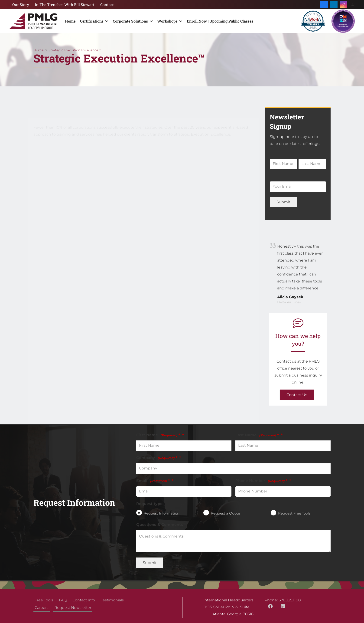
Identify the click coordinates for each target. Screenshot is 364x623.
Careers (42, 608)
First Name (158, 435)
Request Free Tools (294, 513)
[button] (106, 21)
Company (157, 458)
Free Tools (44, 600)
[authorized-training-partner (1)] (343, 21)
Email (153, 481)
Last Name (257, 435)
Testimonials (112, 600)
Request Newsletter (73, 608)
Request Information (162, 513)
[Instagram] (344, 5)
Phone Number (261, 481)
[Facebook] (324, 5)
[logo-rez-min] (33, 21)
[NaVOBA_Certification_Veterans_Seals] (313, 21)
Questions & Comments (160, 525)
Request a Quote (225, 513)
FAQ (63, 600)
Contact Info (84, 600)
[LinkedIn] (334, 5)
